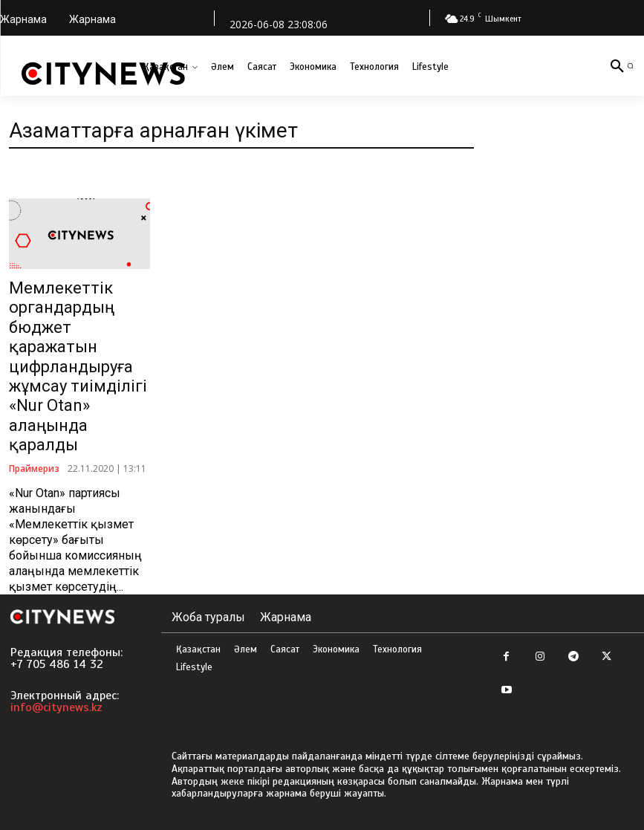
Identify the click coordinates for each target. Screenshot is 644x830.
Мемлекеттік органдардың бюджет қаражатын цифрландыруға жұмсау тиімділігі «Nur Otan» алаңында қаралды (78, 366)
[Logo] (103, 74)
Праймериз (34, 468)
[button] (630, 66)
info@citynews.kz (56, 707)
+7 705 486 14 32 (57, 664)
